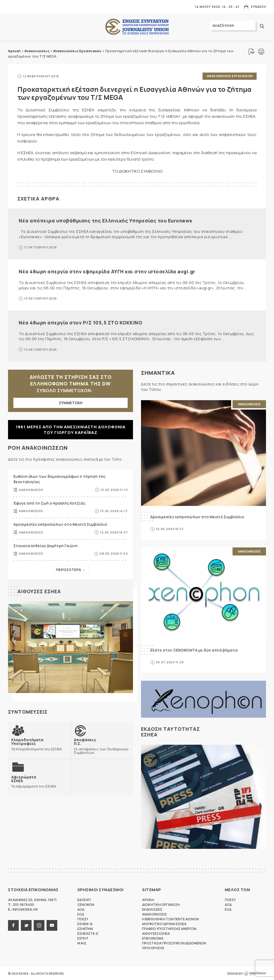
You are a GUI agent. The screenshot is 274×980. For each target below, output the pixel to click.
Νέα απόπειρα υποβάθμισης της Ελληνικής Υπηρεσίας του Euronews (106, 220)
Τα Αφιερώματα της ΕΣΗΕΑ (34, 781)
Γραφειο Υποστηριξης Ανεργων (169, 928)
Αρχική (14, 51)
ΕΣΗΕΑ (137, 27)
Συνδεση (258, 7)
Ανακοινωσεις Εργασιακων (230, 76)
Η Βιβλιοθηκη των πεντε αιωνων (170, 919)
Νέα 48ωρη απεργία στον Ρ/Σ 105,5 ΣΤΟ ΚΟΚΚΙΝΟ (80, 322)
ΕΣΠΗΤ (83, 938)
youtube (52, 925)
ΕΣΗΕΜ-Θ (85, 924)
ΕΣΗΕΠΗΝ (85, 928)
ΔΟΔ (81, 909)
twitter (26, 925)
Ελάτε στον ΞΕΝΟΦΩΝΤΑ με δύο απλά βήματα (194, 650)
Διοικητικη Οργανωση (161, 904)
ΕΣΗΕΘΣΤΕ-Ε (88, 933)
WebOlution (255, 973)
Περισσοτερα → (71, 570)
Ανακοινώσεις (37, 51)
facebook (13, 925)
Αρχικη (148, 900)
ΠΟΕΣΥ (83, 919)
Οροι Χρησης (153, 948)
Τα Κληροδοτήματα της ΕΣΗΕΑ (39, 744)
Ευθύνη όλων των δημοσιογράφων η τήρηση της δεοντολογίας (59, 479)
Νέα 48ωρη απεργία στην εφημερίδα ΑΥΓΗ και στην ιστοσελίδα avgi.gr (107, 271)
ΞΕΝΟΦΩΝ (86, 904)
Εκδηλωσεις (152, 909)
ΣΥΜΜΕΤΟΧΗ (71, 403)
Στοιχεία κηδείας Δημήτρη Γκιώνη (45, 545)
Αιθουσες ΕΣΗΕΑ (39, 591)
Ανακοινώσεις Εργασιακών (77, 51)
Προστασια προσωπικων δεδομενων (174, 943)
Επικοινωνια (153, 938)
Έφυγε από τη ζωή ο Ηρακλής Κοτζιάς (49, 503)
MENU (12, 7)
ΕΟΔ (81, 914)
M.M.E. (82, 943)
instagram (39, 925)
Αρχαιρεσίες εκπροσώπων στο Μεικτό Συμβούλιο (60, 524)
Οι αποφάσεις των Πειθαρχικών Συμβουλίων (102, 746)
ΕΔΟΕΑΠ (84, 900)
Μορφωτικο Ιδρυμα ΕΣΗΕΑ (164, 924)
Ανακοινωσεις (31, 489)
